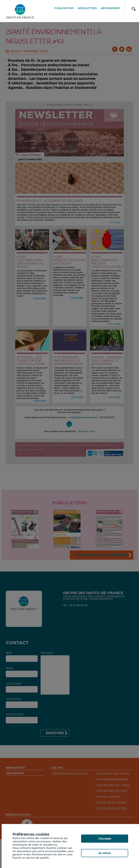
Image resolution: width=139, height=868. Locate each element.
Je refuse (105, 853)
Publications (64, 8)
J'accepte (105, 839)
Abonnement (111, 8)
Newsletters (87, 8)
